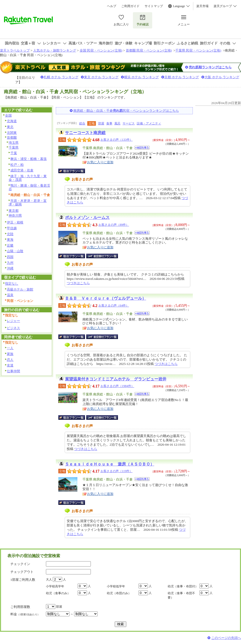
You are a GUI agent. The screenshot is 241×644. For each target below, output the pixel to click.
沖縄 (10, 268)
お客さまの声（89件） (114, 225)
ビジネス (13, 328)
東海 (10, 240)
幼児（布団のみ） (119, 593)
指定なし (12, 284)
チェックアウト (22, 572)
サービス (129, 123)
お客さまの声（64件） (114, 305)
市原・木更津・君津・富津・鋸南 (28, 203)
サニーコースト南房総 (85, 133)
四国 (10, 257)
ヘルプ (112, 6)
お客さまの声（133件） (117, 140)
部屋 (101, 123)
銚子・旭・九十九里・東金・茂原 (28, 178)
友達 (10, 365)
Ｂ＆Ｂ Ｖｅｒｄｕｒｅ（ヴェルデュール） (106, 298)
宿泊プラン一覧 (74, 171)
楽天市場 (202, 6)
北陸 (10, 234)
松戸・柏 (17, 165)
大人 (49, 579)
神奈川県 (15, 215)
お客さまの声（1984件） (117, 386)
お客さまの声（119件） (116, 471)
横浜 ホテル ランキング (141, 77)
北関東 (12, 133)
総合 (82, 123)
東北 (10, 127)
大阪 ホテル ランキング (222, 77)
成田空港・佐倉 (22, 170)
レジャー (13, 321)
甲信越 (12, 228)
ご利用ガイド (130, 6)
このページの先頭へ (226, 638)
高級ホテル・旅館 (20, 289)
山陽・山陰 (15, 251)
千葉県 (14, 147)
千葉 (14, 153)
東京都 (14, 211)
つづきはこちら (78, 283)
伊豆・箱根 (15, 222)
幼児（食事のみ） (58, 593)
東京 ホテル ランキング (101, 77)
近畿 (10, 245)
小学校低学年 (116, 586)
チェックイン (20, 564)
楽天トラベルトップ (15, 50)
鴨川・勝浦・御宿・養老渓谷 (29, 187)
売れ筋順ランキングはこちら (210, 67)
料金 (25, 614)
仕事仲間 (13, 371)
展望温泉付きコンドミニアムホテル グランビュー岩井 (116, 379)
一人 (10, 348)
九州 (10, 263)
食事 (109, 123)
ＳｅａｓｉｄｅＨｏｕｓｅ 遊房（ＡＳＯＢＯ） (110, 464)
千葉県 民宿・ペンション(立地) (198, 50)
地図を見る (142, 148)
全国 (8, 115)
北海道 (12, 121)
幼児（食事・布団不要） (181, 595)
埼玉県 (14, 143)
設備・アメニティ (149, 123)
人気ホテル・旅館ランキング (55, 50)
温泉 (10, 295)
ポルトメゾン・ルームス (87, 218)
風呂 (117, 123)
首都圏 (12, 138)
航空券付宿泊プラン (102, 256)
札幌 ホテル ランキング (61, 77)
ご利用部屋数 (20, 607)
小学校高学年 (55, 586)
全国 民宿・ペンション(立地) (101, 50)
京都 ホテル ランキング (182, 77)
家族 (10, 354)
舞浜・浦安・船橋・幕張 (29, 159)
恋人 (10, 360)
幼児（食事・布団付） (183, 586)
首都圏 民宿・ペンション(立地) (149, 50)
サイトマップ (154, 6)
